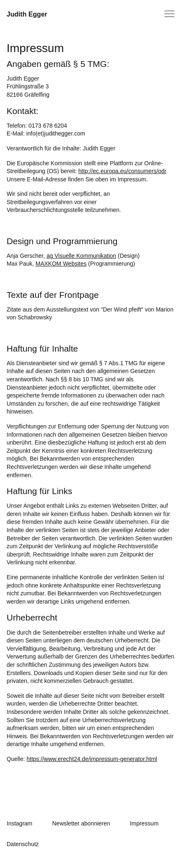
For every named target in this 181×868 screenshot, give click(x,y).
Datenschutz (23, 844)
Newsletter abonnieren (81, 823)
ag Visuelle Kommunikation (82, 256)
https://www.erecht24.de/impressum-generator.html (92, 759)
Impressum (144, 823)
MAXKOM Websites (61, 264)
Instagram (19, 823)
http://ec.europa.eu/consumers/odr (123, 171)
